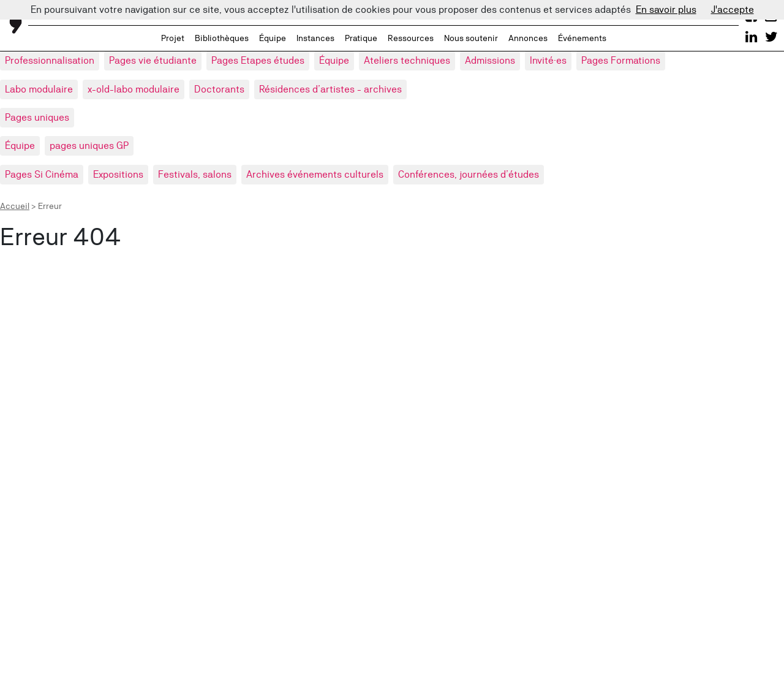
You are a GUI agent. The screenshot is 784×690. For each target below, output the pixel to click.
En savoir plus (666, 9)
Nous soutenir (471, 38)
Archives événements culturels (315, 174)
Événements (582, 38)
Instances (315, 38)
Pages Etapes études (258, 60)
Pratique (361, 38)
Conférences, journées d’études (469, 174)
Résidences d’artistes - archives (330, 89)
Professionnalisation (50, 60)
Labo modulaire (39, 89)
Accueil (15, 206)
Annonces (528, 38)
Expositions (118, 174)
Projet (173, 38)
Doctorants (219, 89)
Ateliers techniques (407, 60)
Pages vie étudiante (153, 60)
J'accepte (733, 9)
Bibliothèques (222, 38)
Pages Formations (621, 60)
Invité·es (548, 60)
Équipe (273, 38)
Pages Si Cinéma (42, 174)
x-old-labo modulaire (134, 89)
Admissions (490, 60)
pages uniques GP (89, 146)
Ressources (411, 38)
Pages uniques (37, 117)
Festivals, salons (195, 174)
